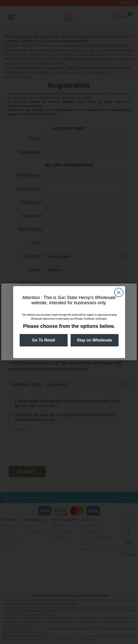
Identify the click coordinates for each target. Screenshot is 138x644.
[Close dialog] (119, 292)
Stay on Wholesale (94, 340)
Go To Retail (43, 340)
